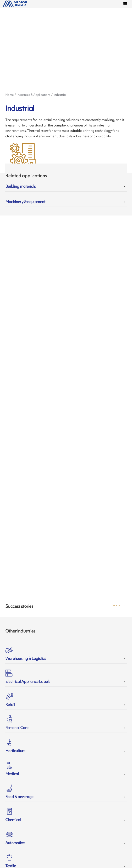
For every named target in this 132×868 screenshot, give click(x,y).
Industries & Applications (34, 95)
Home (10, 95)
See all (117, 608)
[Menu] (126, 4)
